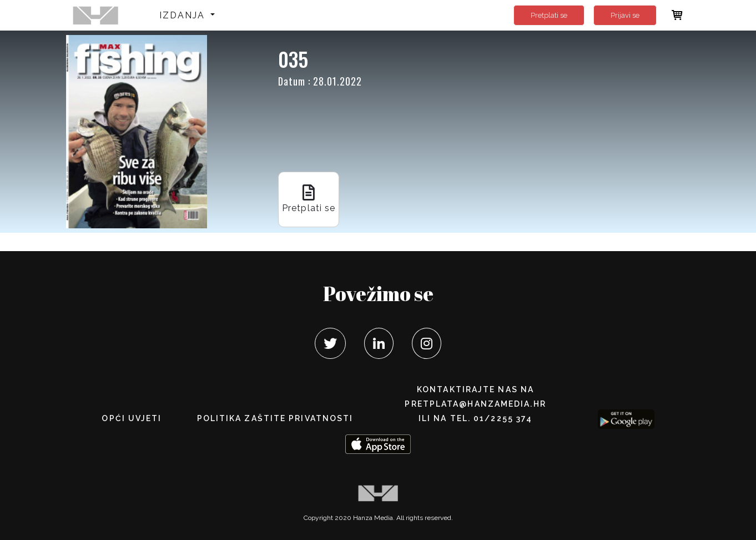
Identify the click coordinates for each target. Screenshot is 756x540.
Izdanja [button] (184, 15)
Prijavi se (625, 15)
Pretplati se (549, 15)
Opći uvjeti (132, 418)
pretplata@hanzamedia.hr (475, 404)
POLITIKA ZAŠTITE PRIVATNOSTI (275, 418)
